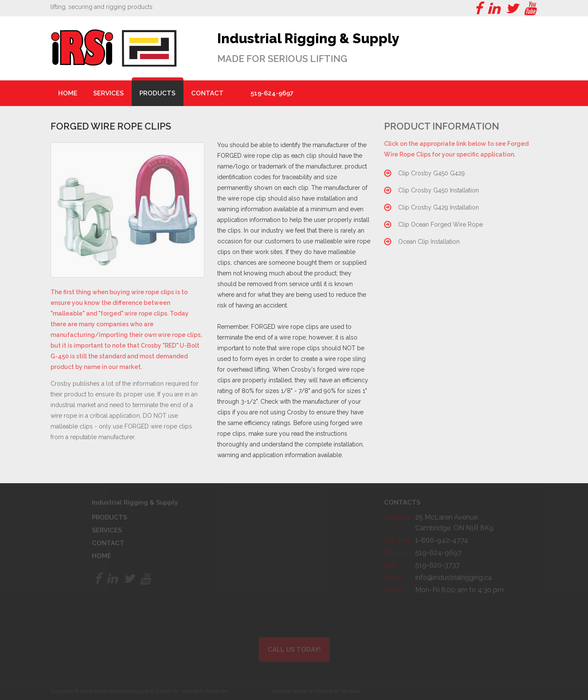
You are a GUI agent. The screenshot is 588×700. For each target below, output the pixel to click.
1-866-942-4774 (442, 540)
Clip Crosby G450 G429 (431, 173)
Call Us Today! (294, 650)
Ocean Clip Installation (429, 242)
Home (68, 93)
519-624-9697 (272, 93)
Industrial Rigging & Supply (309, 38)
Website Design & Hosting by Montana (316, 691)
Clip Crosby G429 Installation (439, 207)
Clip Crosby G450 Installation (439, 190)
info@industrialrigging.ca (454, 577)
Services (108, 93)
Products (157, 93)
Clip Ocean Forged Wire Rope (440, 224)
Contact (207, 93)
